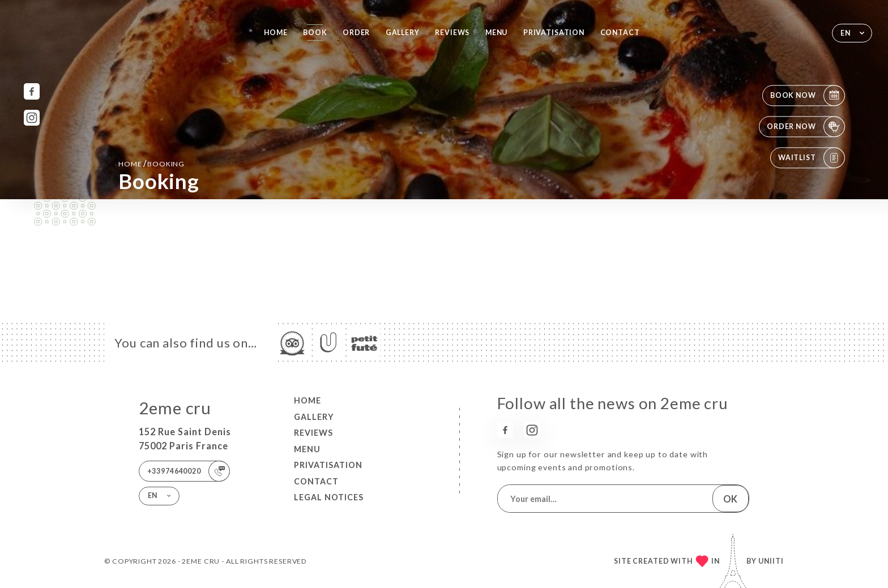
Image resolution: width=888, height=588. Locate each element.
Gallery (403, 33)
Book (315, 33)
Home (276, 33)
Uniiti (771, 561)
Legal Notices (329, 497)
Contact (620, 33)
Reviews (452, 33)
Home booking (151, 163)
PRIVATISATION (554, 33)
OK (730, 499)
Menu (496, 33)
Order (356, 33)
